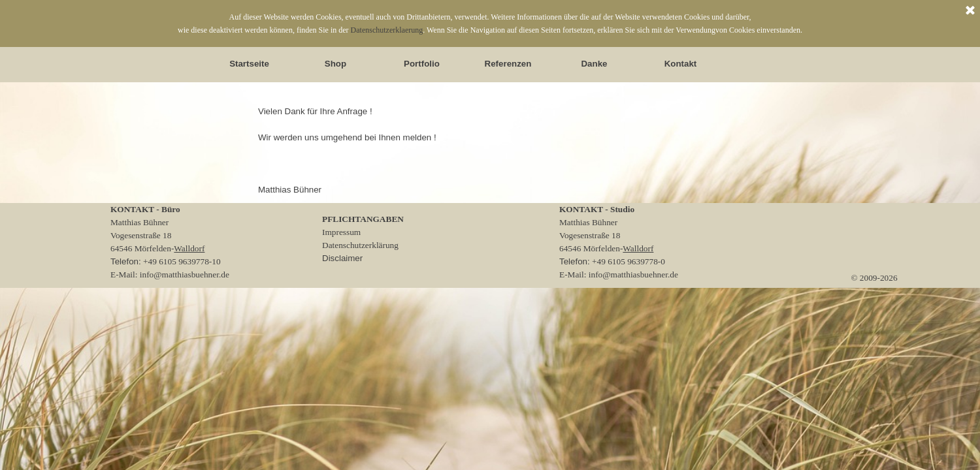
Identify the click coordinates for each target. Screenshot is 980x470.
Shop (335, 64)
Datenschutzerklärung (360, 245)
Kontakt (681, 64)
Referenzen (508, 64)
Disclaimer (342, 258)
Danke (594, 64)
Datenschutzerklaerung (387, 30)
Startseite (249, 64)
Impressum (341, 232)
